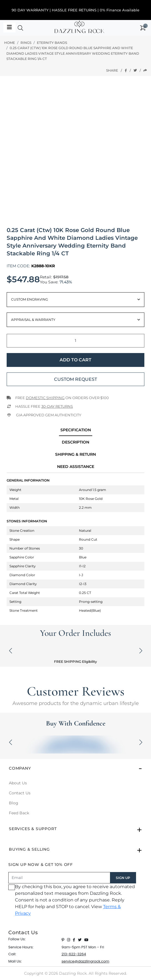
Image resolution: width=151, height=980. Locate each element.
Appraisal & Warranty (33, 320)
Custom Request (75, 379)
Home (10, 43)
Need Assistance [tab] (76, 467)
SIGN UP (123, 878)
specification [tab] (76, 430)
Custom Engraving (30, 299)
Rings (26, 43)
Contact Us (20, 793)
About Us (18, 783)
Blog (14, 803)
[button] (21, 29)
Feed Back (19, 813)
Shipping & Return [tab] (75, 454)
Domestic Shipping (45, 398)
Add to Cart (75, 360)
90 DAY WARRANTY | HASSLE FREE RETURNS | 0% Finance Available (75, 10)
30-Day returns (57, 406)
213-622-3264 (74, 954)
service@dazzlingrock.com (85, 961)
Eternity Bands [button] (52, 43)
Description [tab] (75, 442)
